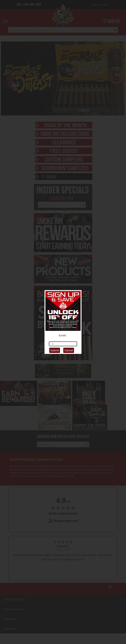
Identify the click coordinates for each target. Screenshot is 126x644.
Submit (55, 350)
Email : (63, 335)
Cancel (69, 350)
